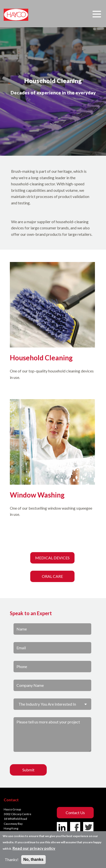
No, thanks (33, 859)
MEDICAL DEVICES (52, 558)
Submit (28, 770)
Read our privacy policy (34, 848)
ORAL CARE (52, 576)
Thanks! (12, 859)
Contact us (75, 813)
